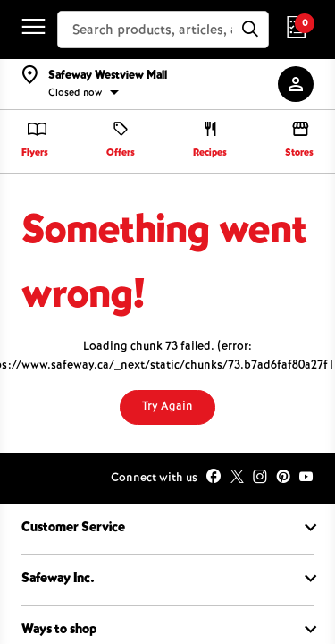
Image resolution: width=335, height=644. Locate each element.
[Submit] (250, 30)
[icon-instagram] (260, 479)
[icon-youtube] (306, 479)
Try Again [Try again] (167, 407)
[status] (161, 94)
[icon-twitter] (237, 479)
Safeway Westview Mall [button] (108, 76)
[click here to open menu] (29, 30)
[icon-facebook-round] (214, 479)
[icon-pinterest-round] (283, 479)
